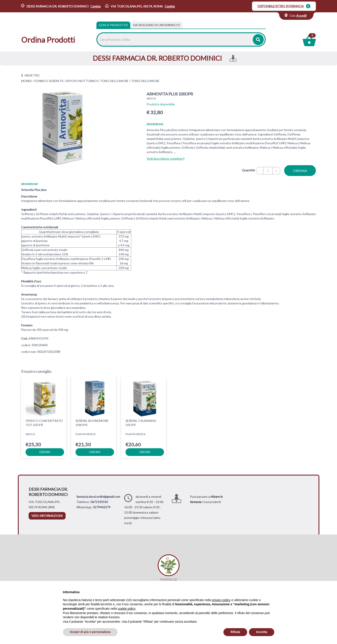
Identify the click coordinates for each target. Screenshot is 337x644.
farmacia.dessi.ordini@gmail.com (98, 497)
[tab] (157, 25)
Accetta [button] (262, 632)
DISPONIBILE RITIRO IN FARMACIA (281, 6)
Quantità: (249, 170)
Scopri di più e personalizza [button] (90, 632)
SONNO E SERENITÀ (49, 81)
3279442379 (102, 507)
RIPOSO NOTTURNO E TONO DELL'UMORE (97, 81)
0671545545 (99, 502)
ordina (300, 171)
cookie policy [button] (126, 609)
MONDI (27, 81)
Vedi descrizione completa (166, 158)
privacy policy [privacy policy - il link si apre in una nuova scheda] (221, 600)
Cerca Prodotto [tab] (113, 25)
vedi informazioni (47, 516)
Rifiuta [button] (235, 632)
